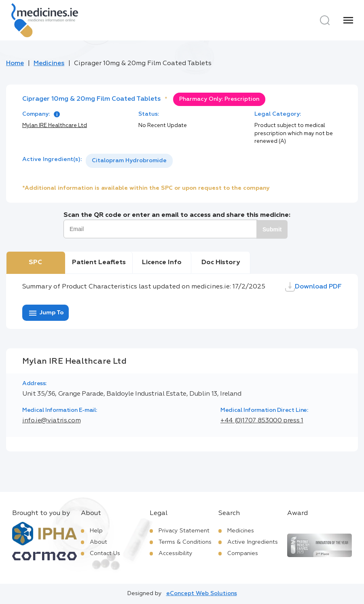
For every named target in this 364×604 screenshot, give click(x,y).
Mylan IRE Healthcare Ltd (55, 126)
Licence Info (162, 263)
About (98, 542)
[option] (129, 161)
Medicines (49, 64)
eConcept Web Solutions (202, 593)
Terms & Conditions (185, 542)
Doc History (221, 263)
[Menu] (348, 20)
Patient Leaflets (99, 263)
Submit (272, 229)
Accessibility (176, 553)
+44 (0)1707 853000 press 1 (262, 421)
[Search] (325, 20)
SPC (35, 263)
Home (15, 64)
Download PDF (313, 287)
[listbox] (129, 161)
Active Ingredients (253, 542)
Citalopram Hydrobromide (129, 161)
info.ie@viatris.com (51, 421)
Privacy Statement (184, 531)
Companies (243, 553)
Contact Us (105, 553)
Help (96, 531)
